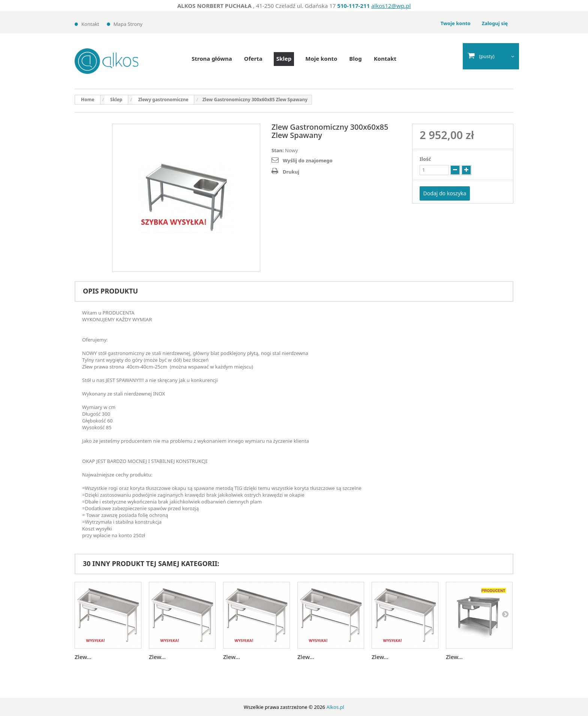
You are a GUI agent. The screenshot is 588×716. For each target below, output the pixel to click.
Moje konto (321, 58)
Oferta (253, 58)
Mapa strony (128, 24)
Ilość (425, 159)
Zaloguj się (495, 23)
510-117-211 (353, 6)
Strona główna (212, 58)
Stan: (278, 150)
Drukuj (291, 172)
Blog (355, 58)
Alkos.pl (335, 707)
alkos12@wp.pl (391, 6)
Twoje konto (456, 23)
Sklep (284, 58)
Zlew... (83, 657)
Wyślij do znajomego (308, 160)
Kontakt (90, 24)
